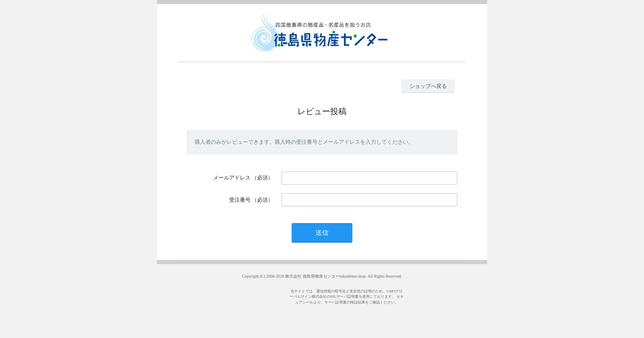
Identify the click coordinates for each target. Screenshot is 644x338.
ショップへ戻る (428, 86)
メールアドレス (232, 178)
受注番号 (240, 200)
